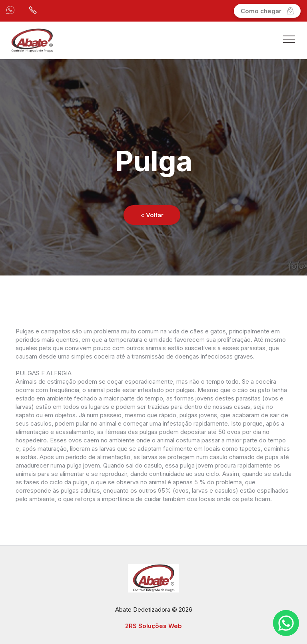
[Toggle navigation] (289, 39)
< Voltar (152, 215)
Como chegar (267, 11)
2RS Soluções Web (153, 626)
